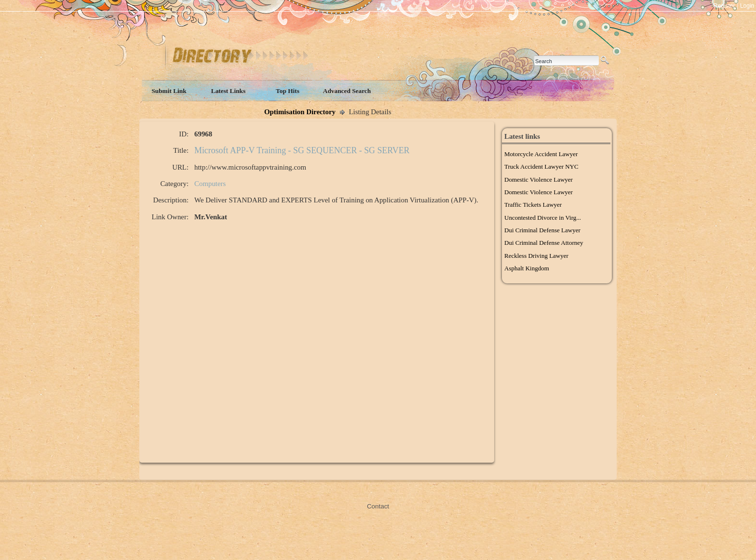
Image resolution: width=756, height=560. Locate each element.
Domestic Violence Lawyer (539, 180)
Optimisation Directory (300, 112)
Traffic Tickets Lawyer (533, 205)
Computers (210, 184)
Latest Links (228, 91)
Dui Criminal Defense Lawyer (542, 230)
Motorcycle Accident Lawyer (541, 154)
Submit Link (169, 91)
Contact (378, 506)
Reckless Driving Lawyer (536, 256)
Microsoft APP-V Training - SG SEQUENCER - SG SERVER (302, 150)
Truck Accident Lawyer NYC (541, 167)
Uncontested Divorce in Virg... (543, 218)
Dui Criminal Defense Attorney (544, 243)
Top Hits (288, 91)
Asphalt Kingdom (527, 268)
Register (724, 6)
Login (747, 6)
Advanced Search (347, 91)
